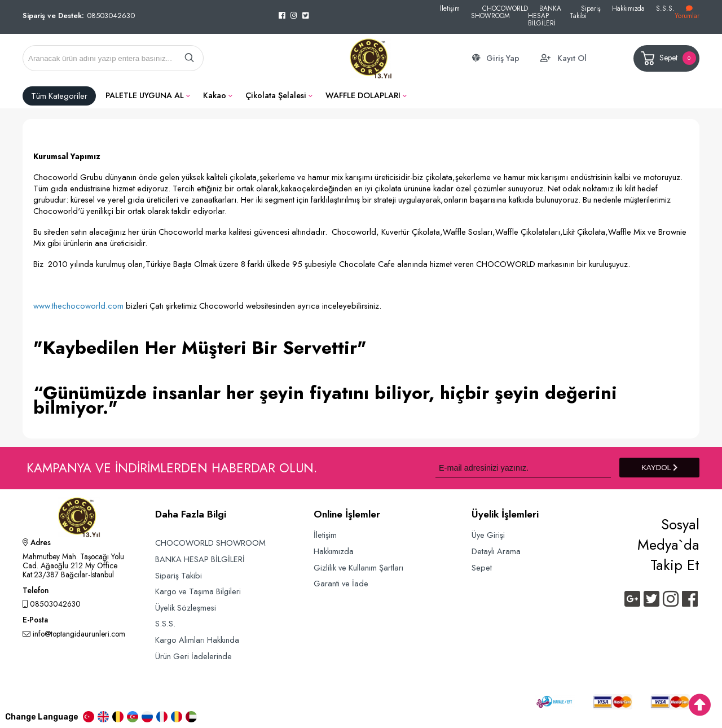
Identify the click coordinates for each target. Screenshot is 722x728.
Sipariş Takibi (585, 12)
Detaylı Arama (496, 551)
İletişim (450, 8)
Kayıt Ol (572, 58)
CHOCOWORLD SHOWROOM (499, 12)
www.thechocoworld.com (78, 306)
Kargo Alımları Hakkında (197, 640)
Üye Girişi (488, 535)
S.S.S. (665, 8)
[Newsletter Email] (523, 468)
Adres (37, 543)
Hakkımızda (628, 8)
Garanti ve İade (341, 583)
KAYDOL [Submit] (659, 468)
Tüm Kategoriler (59, 96)
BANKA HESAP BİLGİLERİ (545, 16)
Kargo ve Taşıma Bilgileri (198, 591)
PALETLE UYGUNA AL (145, 95)
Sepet (668, 58)
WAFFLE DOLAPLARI (363, 95)
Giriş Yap (503, 58)
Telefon (36, 591)
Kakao (215, 95)
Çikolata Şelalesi (276, 95)
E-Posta (35, 621)
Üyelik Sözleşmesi (186, 608)
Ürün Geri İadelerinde (193, 656)
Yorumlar (687, 13)
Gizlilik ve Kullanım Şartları (358, 567)
